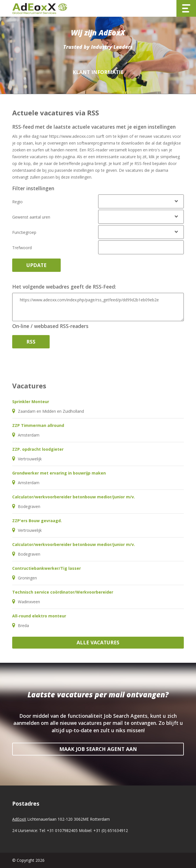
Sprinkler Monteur (31, 402)
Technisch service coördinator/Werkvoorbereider (63, 592)
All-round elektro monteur (39, 616)
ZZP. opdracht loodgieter (38, 449)
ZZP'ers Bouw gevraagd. (37, 521)
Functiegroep (24, 232)
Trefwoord (22, 248)
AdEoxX (19, 819)
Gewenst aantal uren (31, 217)
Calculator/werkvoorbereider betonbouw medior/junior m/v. (74, 497)
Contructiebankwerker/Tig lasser (47, 568)
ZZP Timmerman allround (38, 425)
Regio (17, 202)
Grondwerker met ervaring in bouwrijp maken (59, 473)
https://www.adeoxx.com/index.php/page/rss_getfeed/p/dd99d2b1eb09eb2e (98, 307)
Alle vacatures (98, 642)
